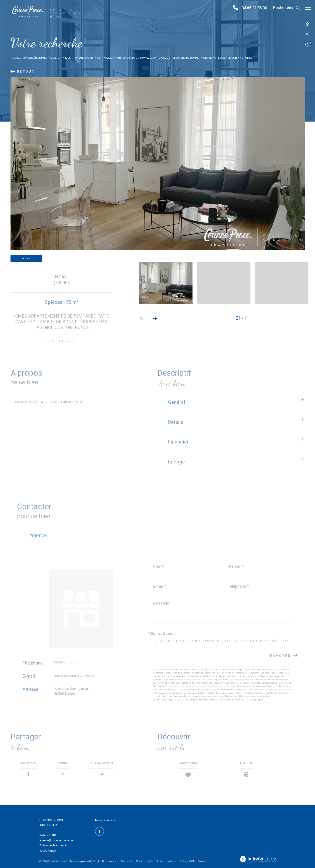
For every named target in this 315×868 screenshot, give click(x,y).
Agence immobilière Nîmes (29, 58)
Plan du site (127, 861)
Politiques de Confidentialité (202, 700)
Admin (160, 861)
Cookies (202, 861)
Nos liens (172, 861)
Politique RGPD (187, 861)
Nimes (67, 58)
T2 (98, 58)
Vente (55, 58)
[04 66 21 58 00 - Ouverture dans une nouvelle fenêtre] (233, 8)
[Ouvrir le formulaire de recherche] (285, 8)
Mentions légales (145, 861)
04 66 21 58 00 (252, 8)
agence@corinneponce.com (75, 675)
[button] (155, 318)
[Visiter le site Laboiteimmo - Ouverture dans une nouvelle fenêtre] (258, 860)
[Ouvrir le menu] (308, 8)
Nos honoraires (110, 861)
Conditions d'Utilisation (232, 700)
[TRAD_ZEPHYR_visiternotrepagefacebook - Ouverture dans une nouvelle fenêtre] (100, 831)
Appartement (84, 58)
